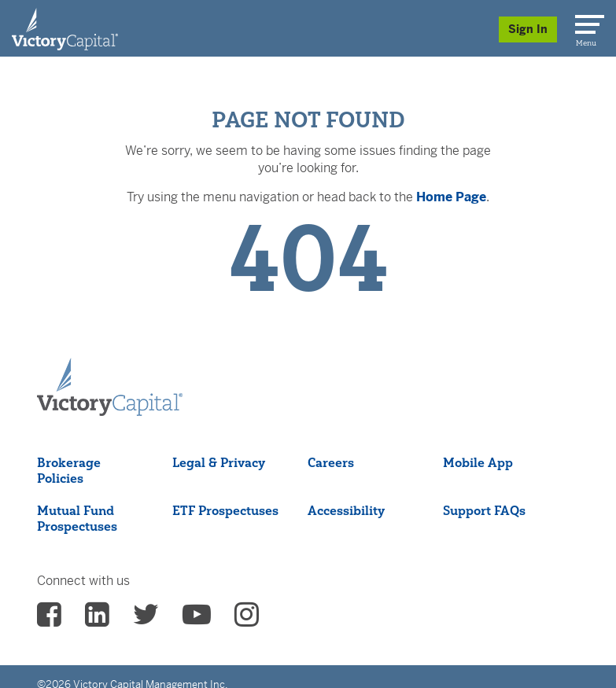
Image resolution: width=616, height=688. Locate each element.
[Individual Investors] (65, 28)
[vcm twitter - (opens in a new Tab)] (146, 620)
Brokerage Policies (69, 470)
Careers (331, 462)
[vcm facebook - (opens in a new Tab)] (49, 620)
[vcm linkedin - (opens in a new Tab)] (97, 620)
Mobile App (478, 462)
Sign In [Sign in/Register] (528, 29)
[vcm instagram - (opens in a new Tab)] (247, 620)
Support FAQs (484, 510)
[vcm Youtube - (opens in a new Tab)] (197, 620)
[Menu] (587, 21)
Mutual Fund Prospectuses (77, 518)
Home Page (451, 197)
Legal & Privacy (219, 462)
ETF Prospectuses (225, 510)
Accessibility (346, 510)
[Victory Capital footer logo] (110, 388)
